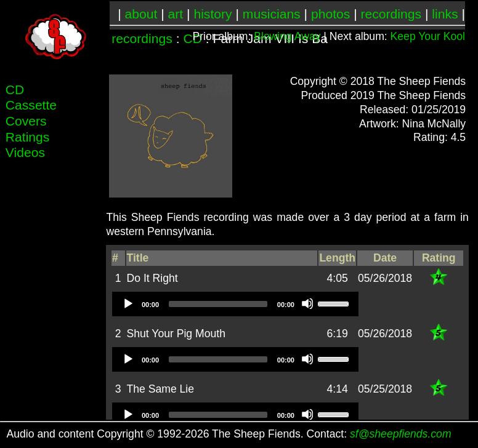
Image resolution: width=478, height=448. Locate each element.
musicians (272, 14)
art (176, 14)
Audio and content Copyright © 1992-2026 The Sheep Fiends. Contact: (229, 434)
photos (330, 14)
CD (15, 90)
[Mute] (307, 303)
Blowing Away (287, 36)
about (141, 14)
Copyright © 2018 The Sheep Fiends (378, 81)
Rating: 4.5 (440, 137)
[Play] (128, 303)
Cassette (31, 105)
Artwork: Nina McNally (412, 124)
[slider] (218, 304)
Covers (26, 121)
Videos (25, 152)
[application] (235, 304)
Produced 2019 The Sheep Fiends (383, 95)
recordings (391, 14)
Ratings (28, 137)
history (213, 14)
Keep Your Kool (428, 36)
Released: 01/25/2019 (413, 110)
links (445, 14)
